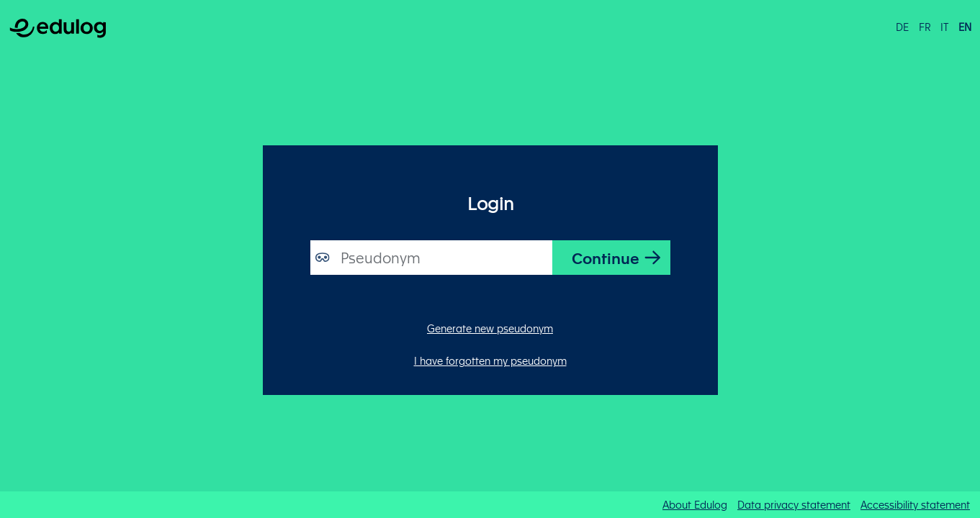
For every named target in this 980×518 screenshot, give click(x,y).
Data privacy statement (794, 504)
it (944, 27)
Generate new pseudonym (490, 328)
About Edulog (695, 504)
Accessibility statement (915, 504)
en (965, 27)
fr (925, 27)
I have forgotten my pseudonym (490, 360)
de (902, 27)
